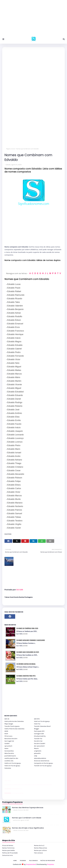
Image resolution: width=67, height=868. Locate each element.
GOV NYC (37, 719)
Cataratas (8, 768)
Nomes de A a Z (39, 845)
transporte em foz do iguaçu (44, 763)
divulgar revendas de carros (7, 781)
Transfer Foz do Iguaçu (16, 793)
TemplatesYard (31, 864)
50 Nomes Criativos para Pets (26, 676)
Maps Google (9, 724)
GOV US (7, 719)
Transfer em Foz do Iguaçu (43, 766)
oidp (36, 756)
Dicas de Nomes (8, 845)
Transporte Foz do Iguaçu (18, 793)
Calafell (7, 743)
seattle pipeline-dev (11, 758)
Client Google (12, 789)
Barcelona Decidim (11, 739)
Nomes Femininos (8, 848)
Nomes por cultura (40, 850)
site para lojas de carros (5, 781)
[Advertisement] (33, 19)
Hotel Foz (37, 724)
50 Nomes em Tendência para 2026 (27, 628)
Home (15, 861)
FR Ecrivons (8, 736)
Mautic (36, 748)
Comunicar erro (7, 855)
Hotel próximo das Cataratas (14, 721)
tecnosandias (9, 751)
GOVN (6, 731)
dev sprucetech (39, 746)
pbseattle (37, 753)
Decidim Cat (38, 741)
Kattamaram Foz (21, 793)
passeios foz (7, 785)
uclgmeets (38, 751)
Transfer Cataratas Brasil (42, 726)
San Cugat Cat (9, 741)
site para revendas (10, 781)
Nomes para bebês (9, 850)
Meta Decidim (9, 753)
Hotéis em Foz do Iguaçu (13, 763)
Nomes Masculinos (41, 848)
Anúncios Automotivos (42, 761)
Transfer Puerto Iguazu (12, 726)
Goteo (6, 748)
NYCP (6, 734)
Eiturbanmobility (40, 736)
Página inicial (11, 149)
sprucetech (8, 746)
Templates (51, 864)
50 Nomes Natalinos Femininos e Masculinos (31, 640)
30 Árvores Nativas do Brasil (26, 664)
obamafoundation (40, 758)
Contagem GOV (39, 734)
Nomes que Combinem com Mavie (27, 818)
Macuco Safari (20, 793)
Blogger (37, 729)
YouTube (11, 789)
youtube (5, 785)
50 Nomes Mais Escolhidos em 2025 (28, 652)
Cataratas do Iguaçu (23, 793)
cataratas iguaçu (11, 793)
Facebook (23, 861)
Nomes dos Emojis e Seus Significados (28, 828)
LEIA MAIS (25, 634)
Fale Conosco (33, 861)
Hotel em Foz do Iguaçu (42, 721)
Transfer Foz (38, 739)
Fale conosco (38, 853)
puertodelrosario (10, 756)
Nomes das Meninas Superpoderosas (28, 807)
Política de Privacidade (10, 853)
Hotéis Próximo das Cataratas (14, 729)
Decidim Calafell (40, 743)
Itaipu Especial (22, 793)
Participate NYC (39, 731)
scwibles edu (9, 761)
